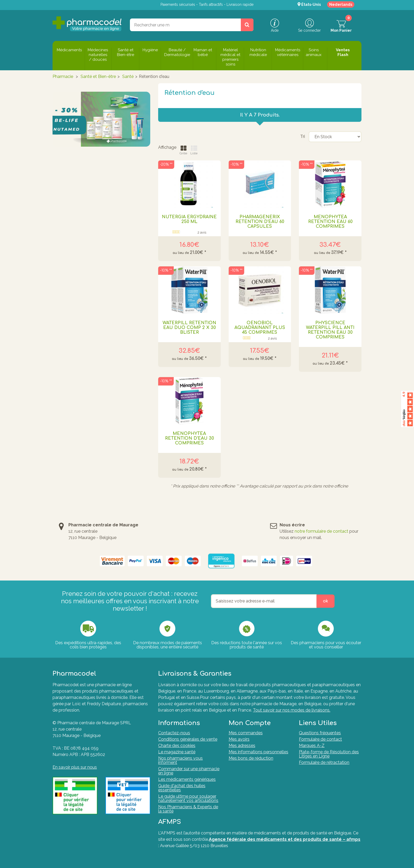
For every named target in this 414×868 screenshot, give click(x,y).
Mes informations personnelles (258, 752)
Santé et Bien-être (98, 76)
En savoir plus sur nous (75, 767)
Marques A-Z (312, 746)
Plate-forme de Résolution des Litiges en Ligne (329, 754)
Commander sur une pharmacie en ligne (189, 771)
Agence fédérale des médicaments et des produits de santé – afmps (285, 839)
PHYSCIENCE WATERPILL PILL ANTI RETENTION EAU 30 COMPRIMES (330, 330)
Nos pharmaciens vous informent (180, 760)
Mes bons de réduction (251, 758)
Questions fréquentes (320, 733)
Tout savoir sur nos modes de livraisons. (292, 710)
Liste (194, 150)
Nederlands (341, 4)
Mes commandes (246, 733)
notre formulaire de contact (321, 531)
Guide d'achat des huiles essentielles (182, 788)
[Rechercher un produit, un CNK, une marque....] (247, 25)
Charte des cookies (177, 746)
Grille (183, 150)
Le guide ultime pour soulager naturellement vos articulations (188, 798)
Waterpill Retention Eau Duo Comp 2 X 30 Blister (189, 328)
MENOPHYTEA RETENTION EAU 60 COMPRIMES (330, 222)
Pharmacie (63, 76)
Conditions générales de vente (188, 739)
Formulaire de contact (320, 739)
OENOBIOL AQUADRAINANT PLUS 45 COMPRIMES (260, 328)
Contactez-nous (174, 733)
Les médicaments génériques (187, 779)
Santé (128, 76)
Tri (303, 137)
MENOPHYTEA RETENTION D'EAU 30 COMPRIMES (189, 438)
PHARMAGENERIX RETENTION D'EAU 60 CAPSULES (260, 222)
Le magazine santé (177, 752)
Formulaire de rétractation (324, 762)
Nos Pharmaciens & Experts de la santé (188, 809)
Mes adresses (242, 746)
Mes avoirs (239, 739)
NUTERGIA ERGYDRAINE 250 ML (189, 219)
